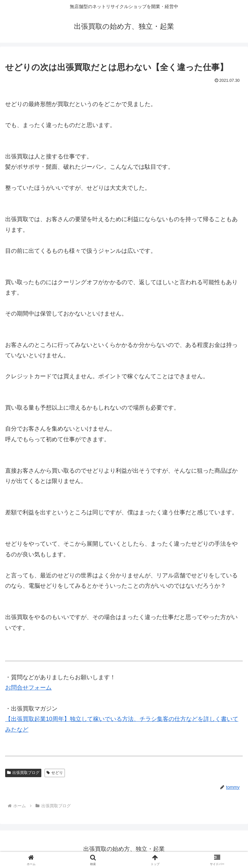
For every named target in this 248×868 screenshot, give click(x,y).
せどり (55, 773)
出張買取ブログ (23, 773)
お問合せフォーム (28, 688)
